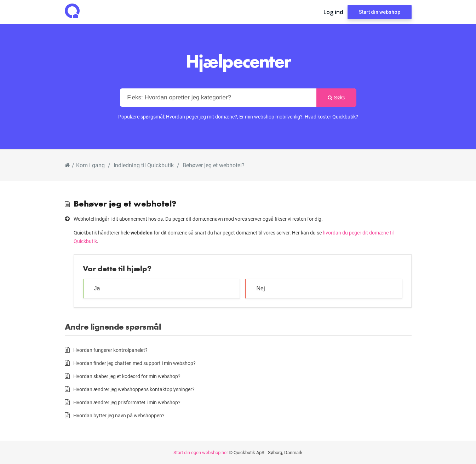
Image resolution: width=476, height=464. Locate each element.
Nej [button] (261, 288)
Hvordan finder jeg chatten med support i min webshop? (134, 363)
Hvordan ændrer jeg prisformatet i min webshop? (127, 402)
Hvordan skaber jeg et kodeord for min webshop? (127, 376)
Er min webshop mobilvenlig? (271, 117)
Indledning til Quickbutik (144, 165)
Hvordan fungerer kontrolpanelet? (110, 350)
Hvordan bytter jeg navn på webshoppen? (119, 415)
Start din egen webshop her (201, 452)
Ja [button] (97, 288)
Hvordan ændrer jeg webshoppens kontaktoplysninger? (134, 389)
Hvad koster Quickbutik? (331, 117)
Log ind (333, 12)
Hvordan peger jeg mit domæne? (202, 117)
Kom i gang (90, 165)
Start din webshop (380, 12)
